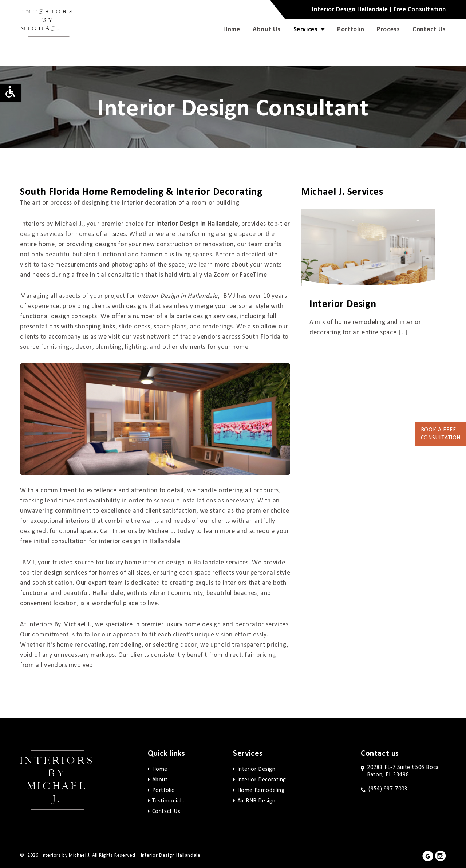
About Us (267, 29)
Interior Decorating (262, 780)
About (160, 780)
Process (388, 29)
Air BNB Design (256, 801)
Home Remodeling (261, 790)
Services (309, 29)
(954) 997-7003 (388, 789)
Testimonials (168, 801)
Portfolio (351, 29)
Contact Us (429, 29)
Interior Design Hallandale (171, 855)
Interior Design (256, 769)
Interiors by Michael (49, 20)
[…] (403, 333)
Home (232, 29)
